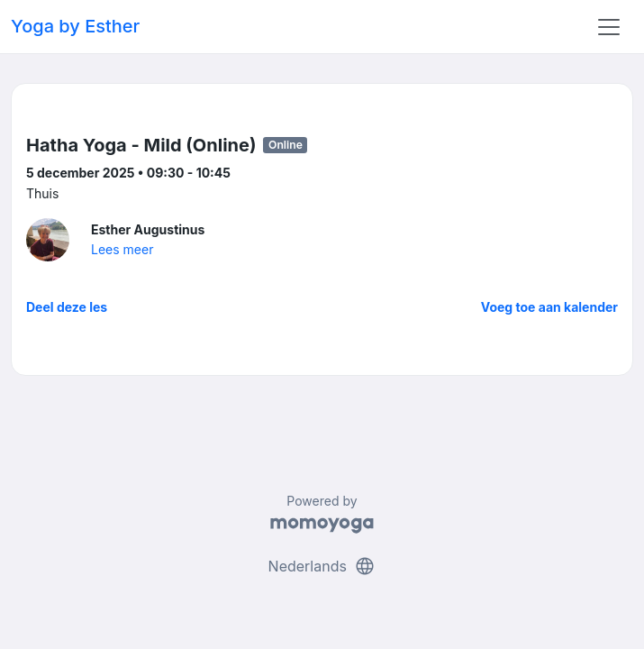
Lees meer (122, 249)
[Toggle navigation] (609, 27)
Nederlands (322, 566)
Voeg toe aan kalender (549, 307)
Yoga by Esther (75, 26)
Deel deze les (67, 307)
